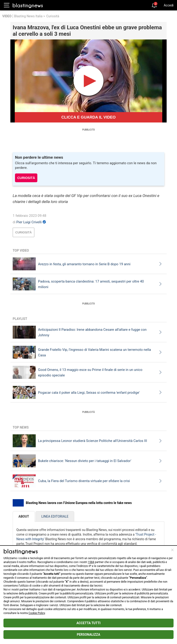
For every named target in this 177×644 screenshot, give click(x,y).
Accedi (169, 5)
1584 (91, 562)
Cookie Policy (37, 613)
